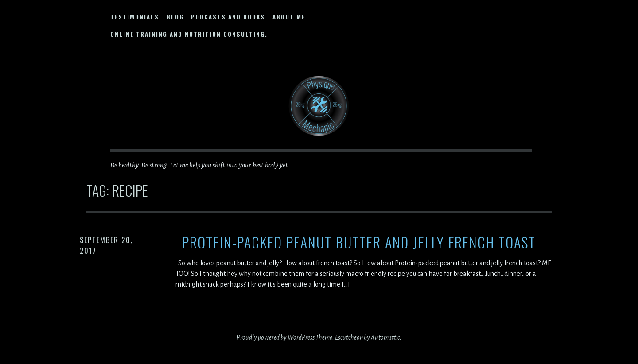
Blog (175, 17)
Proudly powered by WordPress (276, 337)
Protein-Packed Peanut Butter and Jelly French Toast (359, 242)
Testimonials (135, 17)
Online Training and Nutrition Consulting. (189, 34)
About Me (289, 17)
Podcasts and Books (228, 17)
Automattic (385, 337)
